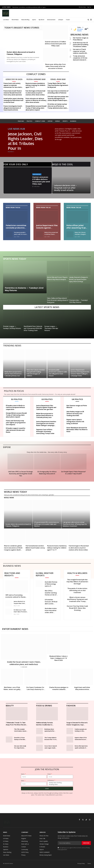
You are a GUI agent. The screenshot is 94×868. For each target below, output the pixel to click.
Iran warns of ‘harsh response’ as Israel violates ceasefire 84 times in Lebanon (80, 51)
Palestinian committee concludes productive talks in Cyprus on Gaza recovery (30, 7)
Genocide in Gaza (14, 79)
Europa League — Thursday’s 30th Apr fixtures (51, 328)
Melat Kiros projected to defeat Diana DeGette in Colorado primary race (51, 233)
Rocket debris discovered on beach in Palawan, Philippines (21, 53)
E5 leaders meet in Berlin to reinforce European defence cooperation (15, 408)
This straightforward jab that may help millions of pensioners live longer (77, 582)
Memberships (82, 7)
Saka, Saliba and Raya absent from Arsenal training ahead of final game (58, 300)
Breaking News (60, 784)
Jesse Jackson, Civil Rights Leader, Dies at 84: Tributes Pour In (25, 141)
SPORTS (65, 121)
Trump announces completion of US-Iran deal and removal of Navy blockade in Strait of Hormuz (81, 58)
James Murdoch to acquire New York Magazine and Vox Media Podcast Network (19, 602)
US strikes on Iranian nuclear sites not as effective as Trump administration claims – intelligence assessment (58, 106)
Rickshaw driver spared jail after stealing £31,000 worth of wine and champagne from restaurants (50, 730)
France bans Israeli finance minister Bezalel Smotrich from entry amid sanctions (13, 93)
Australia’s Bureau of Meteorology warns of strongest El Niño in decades (51, 584)
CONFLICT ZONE (40, 121)
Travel (68, 20)
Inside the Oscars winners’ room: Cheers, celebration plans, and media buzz (24, 663)
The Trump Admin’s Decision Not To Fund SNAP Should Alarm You (51, 739)
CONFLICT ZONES (36, 74)
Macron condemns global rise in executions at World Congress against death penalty (13, 548)
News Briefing (25, 20)
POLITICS (29, 121)
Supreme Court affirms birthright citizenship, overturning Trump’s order (45, 432)
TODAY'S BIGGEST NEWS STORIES (22, 28)
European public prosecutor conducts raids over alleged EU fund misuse (58, 373)
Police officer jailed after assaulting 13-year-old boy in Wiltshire (77, 227)
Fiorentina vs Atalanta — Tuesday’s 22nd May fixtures (24, 289)
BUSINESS (73, 121)
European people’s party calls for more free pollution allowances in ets (20, 233)
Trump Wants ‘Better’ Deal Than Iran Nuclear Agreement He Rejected (58, 85)
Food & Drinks (44, 706)
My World (41, 20)
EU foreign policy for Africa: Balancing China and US (47, 473)
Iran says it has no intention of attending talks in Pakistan (58, 92)
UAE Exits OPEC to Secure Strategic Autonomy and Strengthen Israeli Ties (21, 474)
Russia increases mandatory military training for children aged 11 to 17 (35, 85)
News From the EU (13, 207)
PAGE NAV (21, 121)
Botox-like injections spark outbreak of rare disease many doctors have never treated (81, 747)
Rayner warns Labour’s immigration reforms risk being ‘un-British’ (75, 422)
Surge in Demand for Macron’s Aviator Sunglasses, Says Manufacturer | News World (77, 724)
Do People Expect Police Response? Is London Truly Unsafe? (73, 473)
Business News (12, 566)
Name (23, 774)
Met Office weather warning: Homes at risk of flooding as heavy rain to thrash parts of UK (51, 593)
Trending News (12, 345)
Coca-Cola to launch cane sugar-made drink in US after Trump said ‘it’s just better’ (51, 747)
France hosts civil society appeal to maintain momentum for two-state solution (13, 85)
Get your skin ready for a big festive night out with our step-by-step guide (20, 747)
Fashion (71, 706)
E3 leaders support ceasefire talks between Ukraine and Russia (16, 430)
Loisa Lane (24, 667)
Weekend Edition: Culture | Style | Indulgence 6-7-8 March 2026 (59, 658)
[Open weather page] (80, 29)
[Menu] (91, 20)
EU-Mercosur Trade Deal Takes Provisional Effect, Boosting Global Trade (21, 611)
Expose (7, 447)
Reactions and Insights (12, 574)
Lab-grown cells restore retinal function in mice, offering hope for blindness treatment (75, 524)
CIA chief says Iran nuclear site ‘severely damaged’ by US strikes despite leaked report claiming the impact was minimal (58, 99)
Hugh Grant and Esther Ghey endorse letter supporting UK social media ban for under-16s (82, 688)
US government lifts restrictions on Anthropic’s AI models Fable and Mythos (46, 524)
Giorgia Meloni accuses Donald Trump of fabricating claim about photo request (36, 108)
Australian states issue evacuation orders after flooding (51, 610)
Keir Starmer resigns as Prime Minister (81, 39)
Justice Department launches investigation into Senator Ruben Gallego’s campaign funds (80, 373)
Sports (34, 20)
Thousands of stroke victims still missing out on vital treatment (77, 590)
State (23, 781)
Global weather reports (45, 574)
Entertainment (51, 20)
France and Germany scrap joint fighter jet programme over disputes (16, 423)
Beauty (10, 706)
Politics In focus (14, 391)
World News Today (16, 492)
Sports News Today (15, 259)
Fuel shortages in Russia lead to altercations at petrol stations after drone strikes (35, 93)
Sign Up (89, 7)
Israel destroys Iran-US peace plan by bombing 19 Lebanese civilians (81, 45)
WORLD (58, 121)
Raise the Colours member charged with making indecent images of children (81, 233)
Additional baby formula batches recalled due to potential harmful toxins (45, 724)
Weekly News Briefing (60, 783)
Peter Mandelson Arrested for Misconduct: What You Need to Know (77, 430)
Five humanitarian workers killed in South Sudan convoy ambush (35, 548)
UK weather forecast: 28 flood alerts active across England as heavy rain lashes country (51, 602)
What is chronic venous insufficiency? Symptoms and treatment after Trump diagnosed (77, 599)
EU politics (17, 399)
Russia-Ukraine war (36, 79)
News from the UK (74, 207)
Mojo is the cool (63, 164)
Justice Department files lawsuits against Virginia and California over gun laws (47, 227)
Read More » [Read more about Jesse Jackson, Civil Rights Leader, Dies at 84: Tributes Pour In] (11, 152)
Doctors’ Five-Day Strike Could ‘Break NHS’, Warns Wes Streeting (77, 608)
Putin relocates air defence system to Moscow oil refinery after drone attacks (36, 100)
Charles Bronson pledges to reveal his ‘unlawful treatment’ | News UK (59, 688)
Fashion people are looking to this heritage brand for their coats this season (81, 730)
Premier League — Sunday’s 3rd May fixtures (12, 327)
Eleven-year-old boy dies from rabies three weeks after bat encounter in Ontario (55, 66)
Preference (51, 780)
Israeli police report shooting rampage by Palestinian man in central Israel (13, 100)
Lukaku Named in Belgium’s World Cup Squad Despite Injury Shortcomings (78, 279)
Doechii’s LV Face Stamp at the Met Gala (20, 739)
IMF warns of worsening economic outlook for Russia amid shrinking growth (15, 596)
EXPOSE (50, 121)
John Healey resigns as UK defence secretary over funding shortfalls (75, 414)
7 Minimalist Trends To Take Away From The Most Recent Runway (16, 724)
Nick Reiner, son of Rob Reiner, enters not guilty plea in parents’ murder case (12, 688)
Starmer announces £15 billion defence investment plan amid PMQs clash (55, 44)
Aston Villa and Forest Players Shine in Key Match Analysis (57, 278)
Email (49, 774)
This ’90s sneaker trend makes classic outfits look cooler (20, 730)
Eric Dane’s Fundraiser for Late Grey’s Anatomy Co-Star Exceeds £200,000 (35, 688)
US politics (47, 399)
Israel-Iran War (58, 79)
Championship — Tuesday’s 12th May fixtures (78, 301)
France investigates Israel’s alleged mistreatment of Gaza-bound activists (13, 108)
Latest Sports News (47, 307)
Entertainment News (15, 629)
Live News (6, 20)
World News (15, 20)
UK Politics (77, 399)
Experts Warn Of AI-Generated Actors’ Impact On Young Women (81, 739)
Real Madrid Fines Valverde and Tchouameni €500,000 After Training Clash (33, 328)
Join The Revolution (47, 769)
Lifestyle (61, 20)
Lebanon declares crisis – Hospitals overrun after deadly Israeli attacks (65, 188)
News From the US (43, 207)
